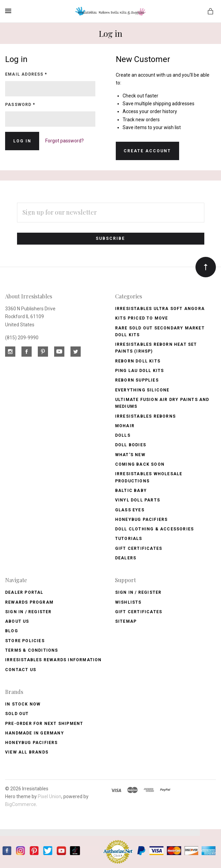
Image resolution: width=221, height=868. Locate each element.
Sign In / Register (28, 612)
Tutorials (129, 539)
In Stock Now (23, 704)
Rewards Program (29, 602)
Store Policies (25, 641)
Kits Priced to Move (142, 318)
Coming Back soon (140, 464)
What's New (130, 455)
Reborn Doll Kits (138, 361)
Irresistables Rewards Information (53, 660)
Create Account (147, 151)
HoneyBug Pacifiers (31, 743)
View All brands (27, 752)
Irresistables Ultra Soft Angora (160, 309)
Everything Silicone (142, 390)
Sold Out (17, 714)
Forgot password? (65, 141)
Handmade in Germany (35, 733)
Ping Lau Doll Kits (140, 371)
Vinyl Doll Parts (138, 500)
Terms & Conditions (32, 650)
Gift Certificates (139, 548)
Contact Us (21, 670)
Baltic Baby (131, 491)
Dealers (126, 558)
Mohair (125, 426)
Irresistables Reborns (145, 416)
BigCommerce (21, 804)
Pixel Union (50, 796)
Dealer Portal (24, 592)
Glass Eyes (130, 510)
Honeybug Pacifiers (141, 520)
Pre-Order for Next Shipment (44, 724)
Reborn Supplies (137, 380)
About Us (17, 621)
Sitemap (126, 621)
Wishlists (128, 602)
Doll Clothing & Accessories (154, 529)
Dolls (123, 435)
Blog (12, 631)
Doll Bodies (131, 445)
